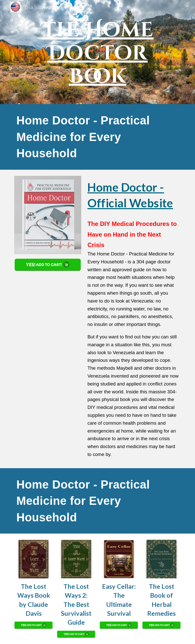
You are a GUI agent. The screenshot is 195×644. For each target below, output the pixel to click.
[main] (97, 52)
